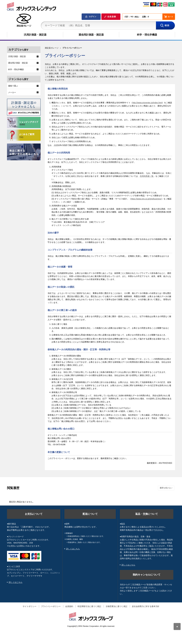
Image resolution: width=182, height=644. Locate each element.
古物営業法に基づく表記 (116, 606)
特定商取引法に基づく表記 (89, 606)
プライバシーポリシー (51, 606)
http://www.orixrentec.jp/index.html (147, 103)
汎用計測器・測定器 (35, 35)
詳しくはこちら (16, 582)
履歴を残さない (166, 488)
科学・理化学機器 (147, 35)
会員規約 (69, 606)
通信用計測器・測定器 (91, 35)
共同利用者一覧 (147, 176)
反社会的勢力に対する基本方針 (146, 606)
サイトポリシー (30, 606)
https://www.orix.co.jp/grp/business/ (146, 199)
